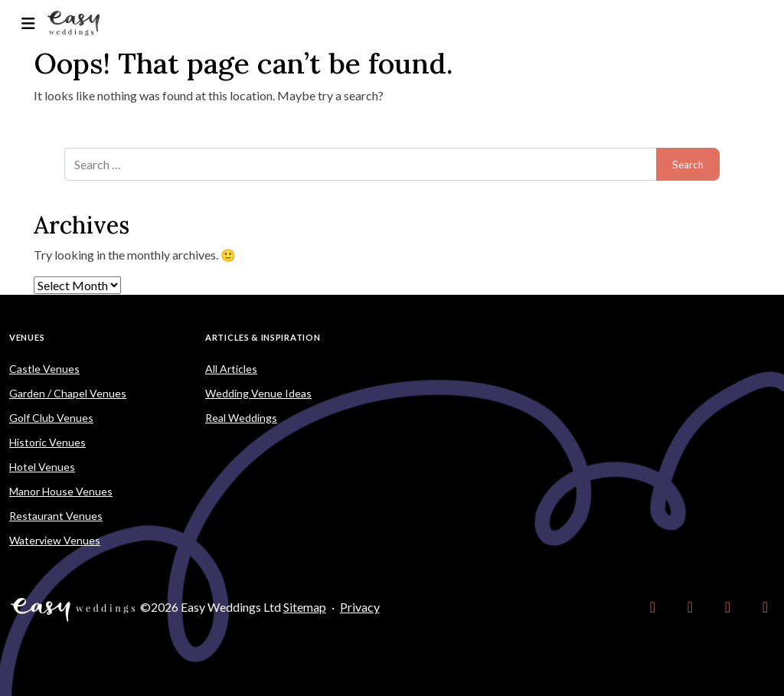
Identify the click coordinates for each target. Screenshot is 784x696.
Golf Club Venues (51, 418)
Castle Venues (44, 369)
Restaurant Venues (56, 516)
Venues (27, 337)
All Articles (231, 369)
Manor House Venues (61, 491)
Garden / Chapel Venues (68, 393)
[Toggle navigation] (28, 23)
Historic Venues (47, 442)
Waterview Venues (55, 540)
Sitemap (305, 607)
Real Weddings (241, 418)
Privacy (360, 607)
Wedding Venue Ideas (258, 393)
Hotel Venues (42, 467)
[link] (653, 607)
